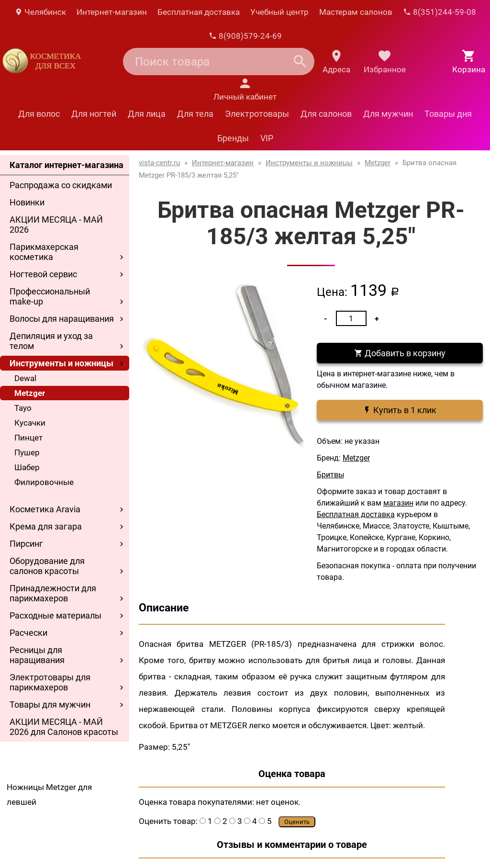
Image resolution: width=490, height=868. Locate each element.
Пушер (27, 452)
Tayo (23, 408)
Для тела (195, 114)
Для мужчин (388, 114)
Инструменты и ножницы (61, 363)
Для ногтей (94, 114)
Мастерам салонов (356, 12)
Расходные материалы (56, 615)
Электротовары (257, 114)
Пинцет (28, 438)
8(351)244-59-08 (440, 12)
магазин (398, 503)
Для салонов (326, 114)
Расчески (28, 633)
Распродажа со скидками (61, 185)
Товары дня (448, 114)
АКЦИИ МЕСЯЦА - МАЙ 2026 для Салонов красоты (64, 727)
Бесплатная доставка (199, 12)
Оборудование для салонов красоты (47, 566)
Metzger (30, 393)
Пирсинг (26, 544)
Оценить (297, 822)
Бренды (233, 138)
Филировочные (44, 482)
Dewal (25, 378)
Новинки (27, 202)
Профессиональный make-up (50, 296)
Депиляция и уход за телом (51, 341)
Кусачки (30, 423)
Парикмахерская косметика (44, 252)
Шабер (27, 467)
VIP (267, 138)
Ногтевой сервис (43, 274)
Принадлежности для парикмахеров (53, 593)
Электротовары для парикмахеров (50, 682)
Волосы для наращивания (62, 319)
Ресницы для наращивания (37, 655)
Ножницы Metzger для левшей (49, 795)
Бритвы (330, 475)
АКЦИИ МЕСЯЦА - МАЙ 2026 (56, 225)
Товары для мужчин (50, 705)
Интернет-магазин (112, 12)
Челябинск (40, 12)
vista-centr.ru (159, 163)
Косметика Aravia (45, 509)
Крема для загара (46, 526)
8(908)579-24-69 (245, 36)
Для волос (39, 114)
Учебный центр (279, 12)
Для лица (147, 114)
